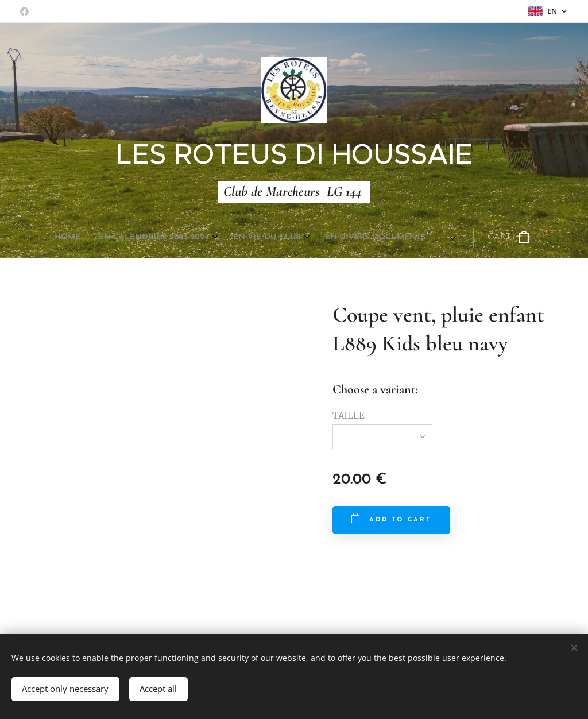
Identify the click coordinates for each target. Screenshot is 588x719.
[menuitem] (173, 238)
